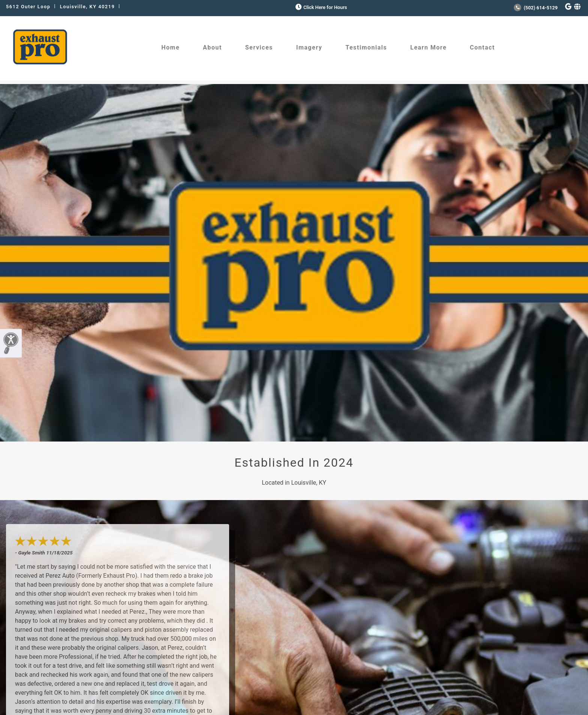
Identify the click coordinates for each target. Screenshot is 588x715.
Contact (482, 47)
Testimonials (366, 47)
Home (170, 47)
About (212, 47)
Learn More (428, 47)
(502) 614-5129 (536, 8)
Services (259, 47)
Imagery (309, 47)
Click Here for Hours (320, 7)
